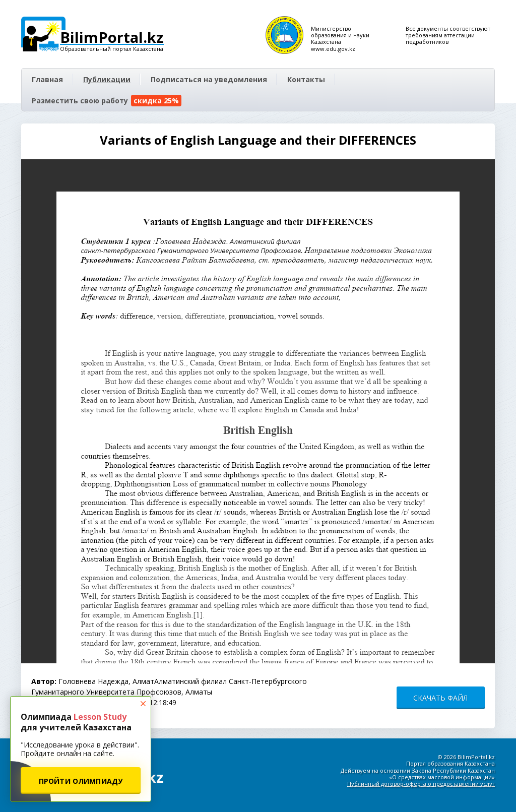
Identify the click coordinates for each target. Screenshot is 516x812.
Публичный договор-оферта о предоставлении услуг (421, 784)
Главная (47, 79)
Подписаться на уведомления (209, 79)
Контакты (306, 79)
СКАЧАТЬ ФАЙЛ (440, 698)
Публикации (107, 79)
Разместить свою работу (107, 101)
